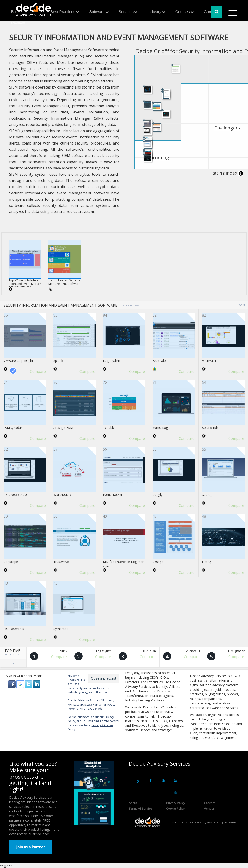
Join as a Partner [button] (31, 847)
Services (126, 12)
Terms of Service (140, 809)
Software (97, 12)
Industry (154, 12)
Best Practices (63, 12)
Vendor (209, 809)
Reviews (18, 23)
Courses (183, 12)
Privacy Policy (176, 803)
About (133, 803)
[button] (12, 684)
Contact (209, 803)
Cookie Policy (175, 809)
